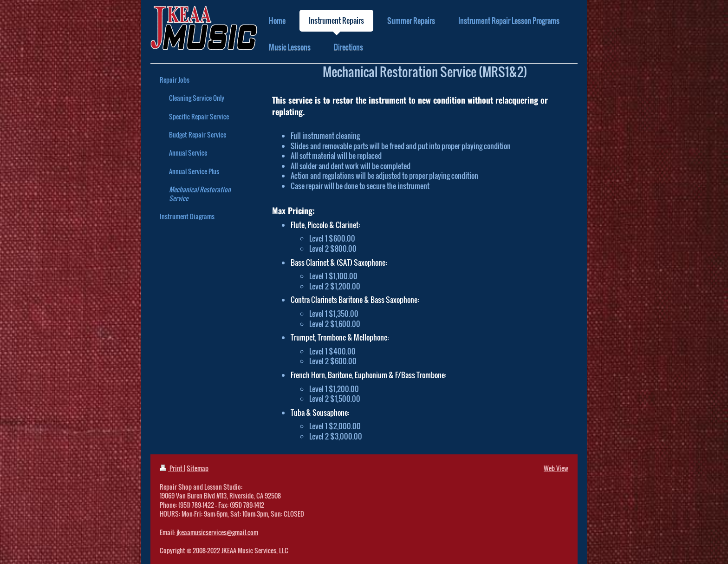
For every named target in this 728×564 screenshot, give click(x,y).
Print (172, 468)
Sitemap (198, 468)
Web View (556, 468)
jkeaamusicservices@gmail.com (217, 532)
